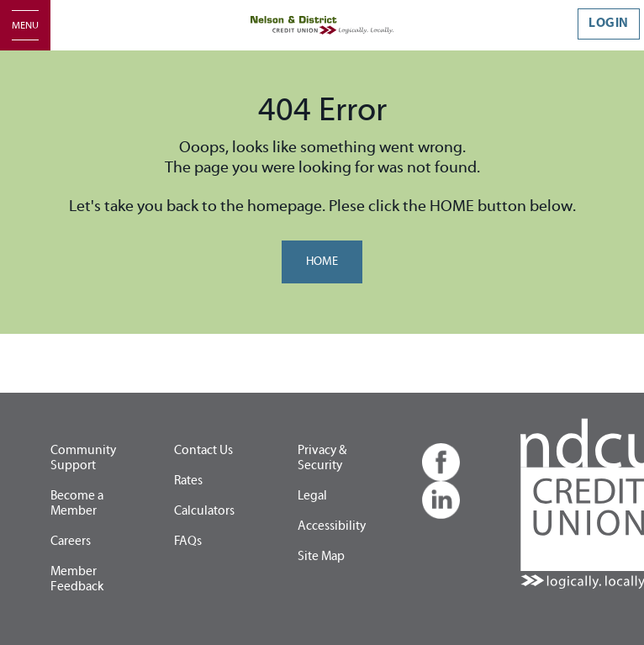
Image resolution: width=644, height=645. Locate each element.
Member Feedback (77, 579)
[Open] (25, 25)
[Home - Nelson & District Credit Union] (322, 25)
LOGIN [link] (609, 23)
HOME (322, 262)
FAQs (188, 541)
